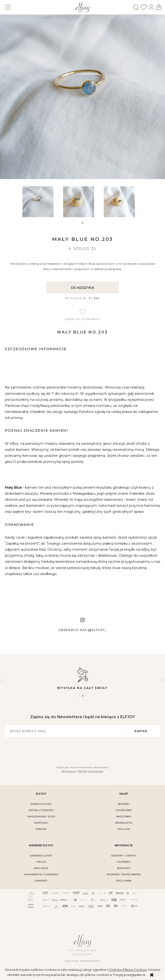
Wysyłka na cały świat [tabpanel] (82, 678)
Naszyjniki (124, 817)
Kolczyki (124, 829)
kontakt (41, 829)
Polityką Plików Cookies (128, 970)
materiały (41, 823)
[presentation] (80, 751)
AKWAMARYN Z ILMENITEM (41, 874)
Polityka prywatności (83, 961)
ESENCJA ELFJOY (41, 804)
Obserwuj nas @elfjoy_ (83, 630)
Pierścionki (124, 810)
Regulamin (68, 771)
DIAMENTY (41, 881)
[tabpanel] (42, 202)
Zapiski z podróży (41, 810)
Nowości (124, 804)
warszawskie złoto (41, 817)
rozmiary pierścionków (124, 874)
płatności (124, 862)
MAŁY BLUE (41, 868)
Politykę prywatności (90, 771)
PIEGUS (41, 862)
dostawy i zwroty (124, 856)
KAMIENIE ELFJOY (41, 856)
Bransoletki (124, 823)
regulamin (124, 881)
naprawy (124, 868)
